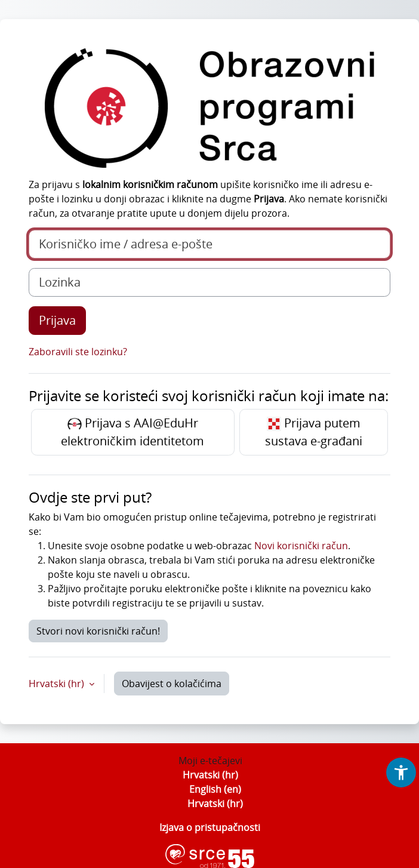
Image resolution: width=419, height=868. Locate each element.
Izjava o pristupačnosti (210, 827)
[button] (401, 772)
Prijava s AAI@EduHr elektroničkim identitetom (133, 432)
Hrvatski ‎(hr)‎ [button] (58, 684)
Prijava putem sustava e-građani (314, 432)
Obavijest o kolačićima (172, 684)
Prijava (57, 320)
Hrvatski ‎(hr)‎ (210, 775)
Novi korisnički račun (301, 546)
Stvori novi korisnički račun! (98, 631)
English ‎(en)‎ (215, 789)
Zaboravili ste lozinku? (78, 352)
